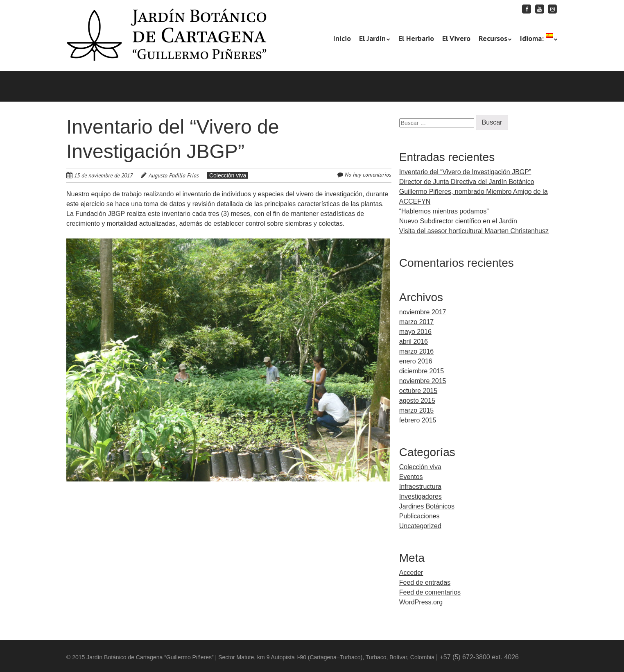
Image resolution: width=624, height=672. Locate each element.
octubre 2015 (418, 391)
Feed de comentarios (430, 592)
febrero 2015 (418, 420)
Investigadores (421, 496)
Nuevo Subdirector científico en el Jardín (458, 221)
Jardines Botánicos (427, 506)
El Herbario (416, 38)
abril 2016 (414, 342)
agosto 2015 (417, 401)
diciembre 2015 (422, 371)
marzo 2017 (417, 322)
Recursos (493, 38)
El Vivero (456, 38)
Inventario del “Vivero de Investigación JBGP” (465, 172)
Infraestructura (420, 487)
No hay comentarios (368, 175)
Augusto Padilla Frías (174, 175)
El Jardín (372, 38)
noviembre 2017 (423, 312)
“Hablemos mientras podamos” (444, 211)
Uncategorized (420, 526)
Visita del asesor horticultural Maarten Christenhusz (474, 231)
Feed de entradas (425, 582)
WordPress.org (421, 602)
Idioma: (537, 38)
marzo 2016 (417, 351)
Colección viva (228, 175)
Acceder (411, 573)
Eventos (411, 477)
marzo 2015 (417, 410)
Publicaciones (419, 516)
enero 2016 (416, 361)
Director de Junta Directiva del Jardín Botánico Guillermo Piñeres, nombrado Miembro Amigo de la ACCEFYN (474, 192)
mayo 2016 (415, 332)
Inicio (342, 38)
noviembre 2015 (423, 381)
